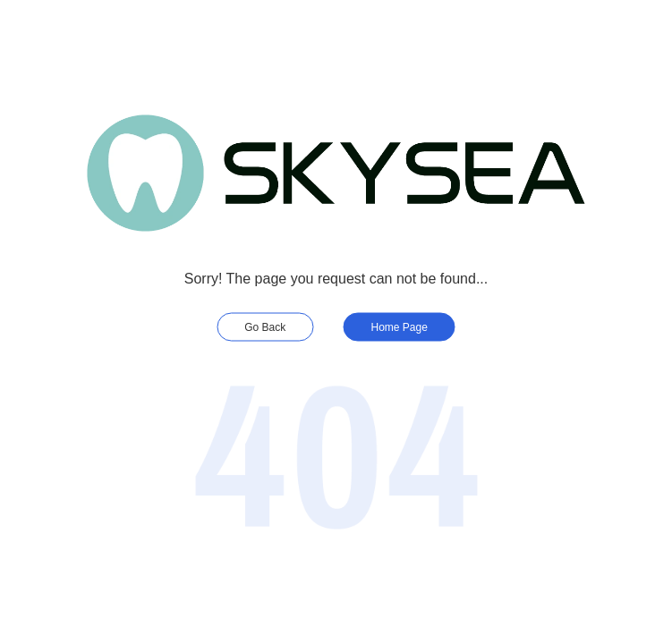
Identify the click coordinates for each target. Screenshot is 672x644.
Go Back (265, 327)
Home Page (400, 327)
